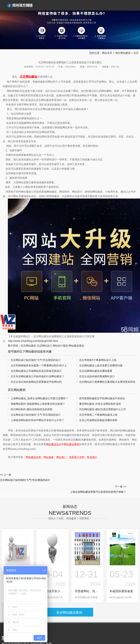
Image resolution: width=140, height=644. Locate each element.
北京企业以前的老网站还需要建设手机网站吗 (36, 382)
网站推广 (61, 457)
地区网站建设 (123, 53)
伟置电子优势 (77, 457)
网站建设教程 (72, 444)
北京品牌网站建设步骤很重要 (96, 371)
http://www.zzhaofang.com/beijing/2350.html (33, 341)
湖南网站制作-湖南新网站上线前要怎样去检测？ (38, 404)
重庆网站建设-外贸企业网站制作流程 (100, 404)
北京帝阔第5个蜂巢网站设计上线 (98, 360)
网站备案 (49, 457)
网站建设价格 (33, 457)
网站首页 (107, 53)
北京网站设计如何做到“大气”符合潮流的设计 (36, 360)
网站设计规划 (60, 346)
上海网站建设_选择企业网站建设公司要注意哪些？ (39, 398)
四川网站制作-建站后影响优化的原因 (31, 409)
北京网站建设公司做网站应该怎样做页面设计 (36, 371)
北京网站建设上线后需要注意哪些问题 (101, 365)
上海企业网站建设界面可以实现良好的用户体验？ (105, 477)
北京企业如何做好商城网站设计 (97, 376)
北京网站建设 (28, 77)
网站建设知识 (54, 444)
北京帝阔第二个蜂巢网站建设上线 (98, 415)
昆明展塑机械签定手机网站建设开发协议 (102, 398)
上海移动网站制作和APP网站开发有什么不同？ (37, 420)
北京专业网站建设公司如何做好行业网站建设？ (37, 376)
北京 (136, 53)
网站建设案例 (71, 601)
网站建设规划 (76, 346)
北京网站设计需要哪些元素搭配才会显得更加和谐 (107, 382)
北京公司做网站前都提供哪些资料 (98, 420)
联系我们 (92, 457)
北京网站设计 (44, 346)
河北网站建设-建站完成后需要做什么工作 (103, 409)
